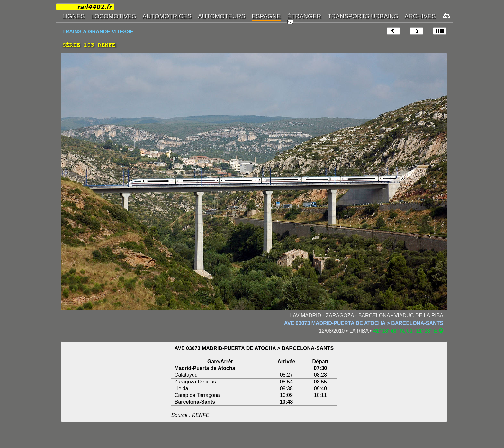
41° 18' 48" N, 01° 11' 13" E (405, 331)
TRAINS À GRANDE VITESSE (98, 32)
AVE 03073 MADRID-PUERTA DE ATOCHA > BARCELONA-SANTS (364, 323)
